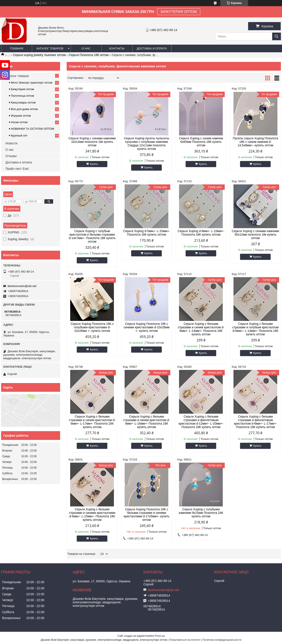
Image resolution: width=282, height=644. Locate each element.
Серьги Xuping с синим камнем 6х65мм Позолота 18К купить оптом (201, 142)
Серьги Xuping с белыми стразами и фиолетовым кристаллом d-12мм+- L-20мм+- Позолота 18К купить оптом (201, 422)
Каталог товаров (50, 48)
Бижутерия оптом (23, 89)
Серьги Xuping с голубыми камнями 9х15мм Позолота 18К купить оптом (201, 513)
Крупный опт (19, 136)
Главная (17, 48)
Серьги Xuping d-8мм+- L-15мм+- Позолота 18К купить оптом (201, 233)
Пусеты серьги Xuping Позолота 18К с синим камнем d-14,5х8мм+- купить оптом (255, 142)
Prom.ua (160, 636)
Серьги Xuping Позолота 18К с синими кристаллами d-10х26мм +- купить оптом (147, 327)
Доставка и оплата (152, 48)
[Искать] (277, 36)
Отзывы (11, 156)
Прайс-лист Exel (17, 169)
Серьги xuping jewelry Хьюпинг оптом (39, 55)
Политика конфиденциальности (222, 640)
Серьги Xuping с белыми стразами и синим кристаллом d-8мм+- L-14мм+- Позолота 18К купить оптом (201, 329)
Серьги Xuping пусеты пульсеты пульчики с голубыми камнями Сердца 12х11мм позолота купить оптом (147, 143)
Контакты (117, 48)
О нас (86, 48)
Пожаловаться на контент (185, 640)
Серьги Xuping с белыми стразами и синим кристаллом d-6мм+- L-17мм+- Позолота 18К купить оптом (92, 422)
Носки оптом (19, 122)
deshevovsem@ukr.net (22, 286)
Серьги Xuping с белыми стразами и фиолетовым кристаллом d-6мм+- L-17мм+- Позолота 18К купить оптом (255, 422)
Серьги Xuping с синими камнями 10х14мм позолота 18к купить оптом (92, 142)
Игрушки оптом (21, 116)
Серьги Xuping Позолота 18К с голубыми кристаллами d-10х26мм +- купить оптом (92, 327)
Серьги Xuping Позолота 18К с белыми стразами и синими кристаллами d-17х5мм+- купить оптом (147, 514)
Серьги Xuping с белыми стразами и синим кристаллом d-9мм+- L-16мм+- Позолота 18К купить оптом (147, 422)
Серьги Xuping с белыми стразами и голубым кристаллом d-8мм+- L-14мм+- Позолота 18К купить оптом (255, 329)
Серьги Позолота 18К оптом (89, 55)
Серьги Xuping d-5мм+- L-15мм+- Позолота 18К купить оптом (147, 233)
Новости (11, 143)
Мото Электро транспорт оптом (32, 83)
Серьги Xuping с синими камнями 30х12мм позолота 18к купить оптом (255, 234)
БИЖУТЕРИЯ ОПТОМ (179, 12)
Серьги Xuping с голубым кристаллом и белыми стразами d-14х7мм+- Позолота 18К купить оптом (92, 236)
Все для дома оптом (24, 109)
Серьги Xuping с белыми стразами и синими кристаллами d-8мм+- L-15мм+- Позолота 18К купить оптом (92, 514)
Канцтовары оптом (23, 102)
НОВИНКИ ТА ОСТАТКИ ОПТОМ (33, 129)
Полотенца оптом (23, 96)
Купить (94, 164)
